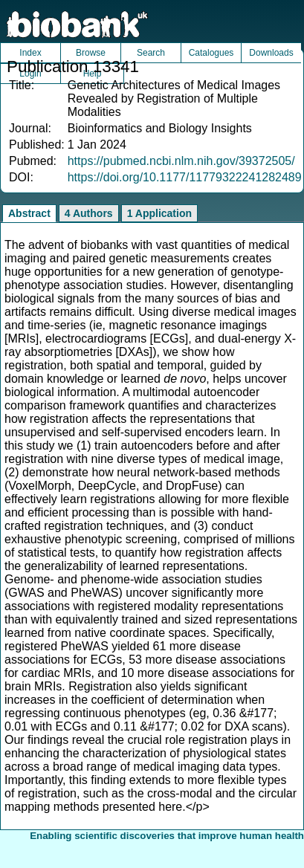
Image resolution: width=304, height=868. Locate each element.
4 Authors (89, 213)
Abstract (29, 213)
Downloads (271, 53)
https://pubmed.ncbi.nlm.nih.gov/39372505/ (181, 161)
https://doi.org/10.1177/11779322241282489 (185, 177)
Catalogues (211, 53)
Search (151, 53)
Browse (91, 53)
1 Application (159, 213)
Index (30, 53)
